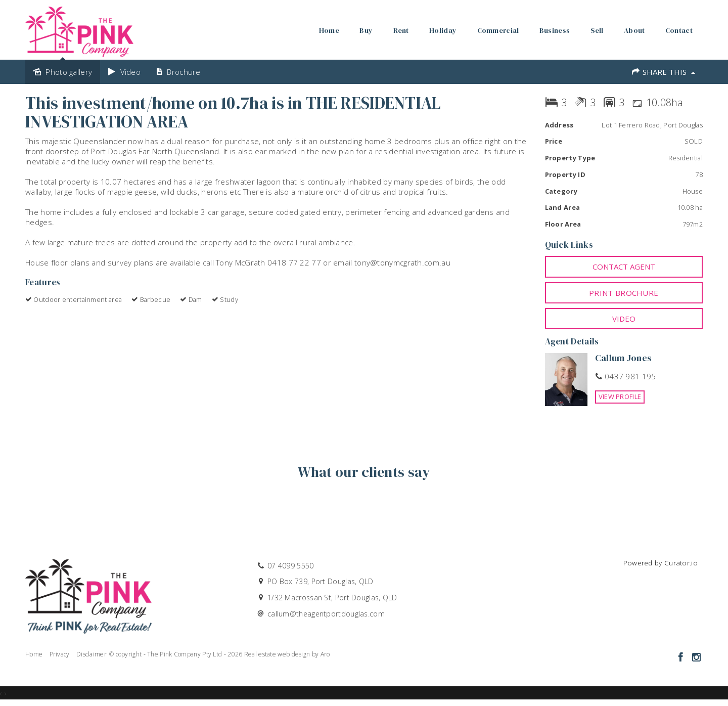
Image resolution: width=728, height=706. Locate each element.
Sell (597, 30)
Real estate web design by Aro (287, 654)
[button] (624, 293)
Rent (401, 30)
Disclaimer (92, 654)
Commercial (498, 30)
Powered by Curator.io (661, 563)
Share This (663, 72)
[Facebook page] (682, 658)
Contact (679, 30)
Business (555, 30)
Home (329, 30)
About (634, 30)
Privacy (60, 654)
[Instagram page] (696, 658)
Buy (366, 30)
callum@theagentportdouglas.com (326, 614)
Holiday (443, 30)
